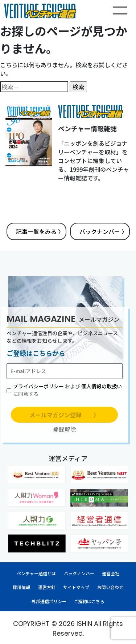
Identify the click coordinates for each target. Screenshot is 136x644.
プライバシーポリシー (38, 386)
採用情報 (21, 587)
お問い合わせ (110, 587)
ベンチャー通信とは (36, 573)
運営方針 (47, 587)
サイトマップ (76, 587)
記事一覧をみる (40, 231)
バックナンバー (103, 231)
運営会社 (111, 573)
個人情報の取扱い (102, 386)
